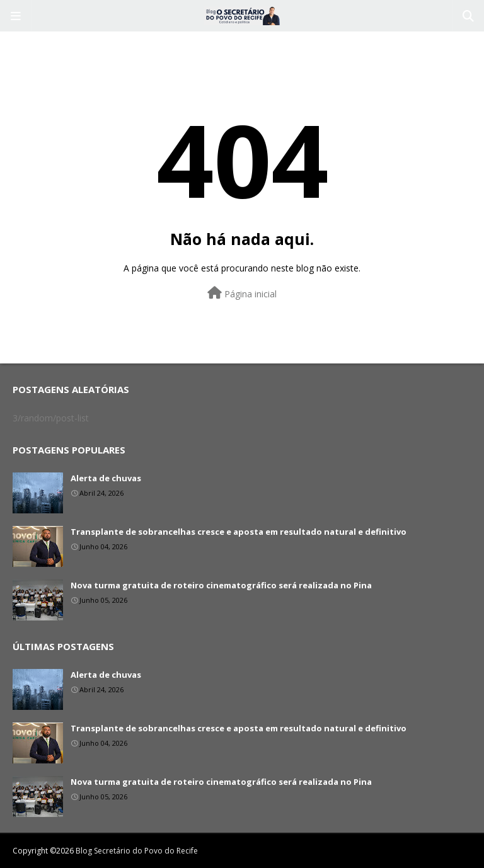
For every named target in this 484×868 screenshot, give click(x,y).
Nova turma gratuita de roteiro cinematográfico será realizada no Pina (221, 585)
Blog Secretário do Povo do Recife (137, 851)
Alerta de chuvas (106, 478)
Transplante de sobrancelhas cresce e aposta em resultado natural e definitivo (239, 532)
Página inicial (242, 293)
